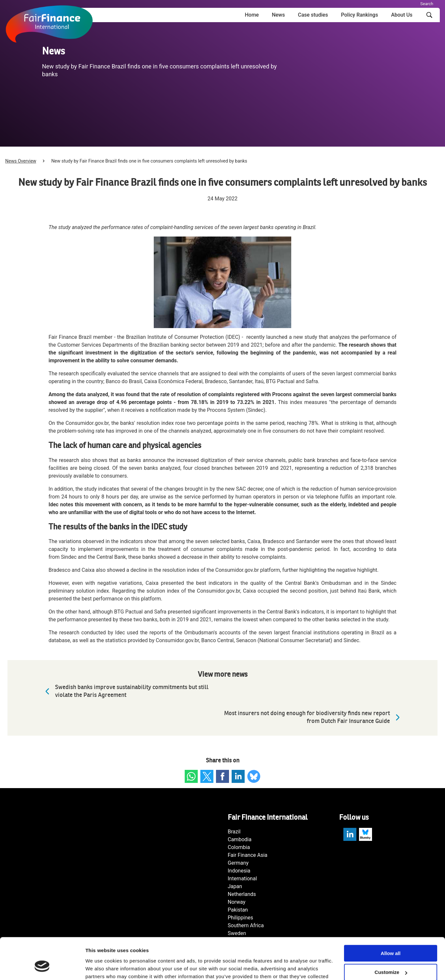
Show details (100, 967)
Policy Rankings (360, 15)
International (242, 879)
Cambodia (240, 839)
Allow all (391, 918)
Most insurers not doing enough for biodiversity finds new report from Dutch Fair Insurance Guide (314, 717)
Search (427, 4)
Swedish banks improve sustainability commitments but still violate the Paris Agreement (125, 691)
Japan (235, 886)
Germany (238, 863)
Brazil (234, 832)
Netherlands (242, 894)
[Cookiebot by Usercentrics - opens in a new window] (42, 967)
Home (252, 15)
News (278, 15)
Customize (391, 937)
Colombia (239, 847)
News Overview (21, 161)
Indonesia (239, 871)
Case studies (313, 15)
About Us (402, 15)
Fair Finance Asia (248, 855)
